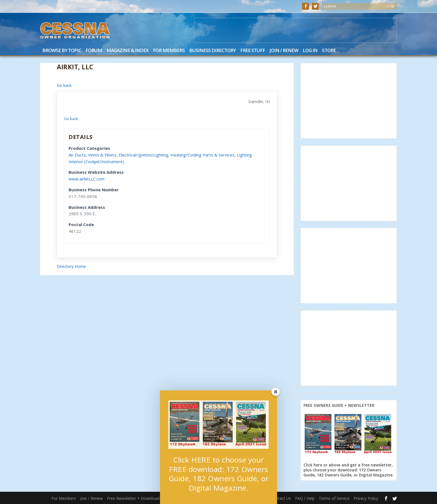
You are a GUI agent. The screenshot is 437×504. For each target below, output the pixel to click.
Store (329, 51)
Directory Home (71, 266)
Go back (64, 85)
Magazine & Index (128, 51)
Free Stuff (253, 51)
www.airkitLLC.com (87, 179)
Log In (310, 51)
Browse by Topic (62, 51)
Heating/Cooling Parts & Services (203, 155)
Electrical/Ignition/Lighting (144, 155)
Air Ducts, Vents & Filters (93, 155)
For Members (169, 51)
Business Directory (213, 51)
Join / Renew (284, 51)
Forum (94, 51)
